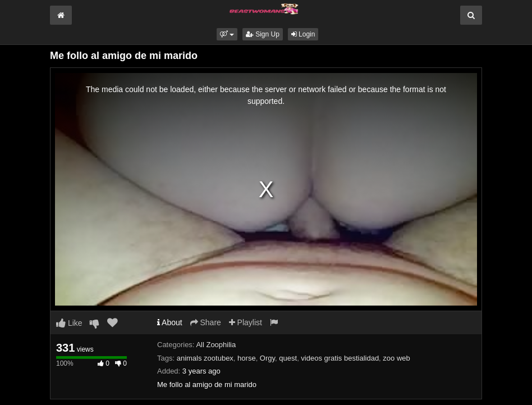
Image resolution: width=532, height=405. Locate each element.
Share (206, 322)
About (170, 322)
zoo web (396, 358)
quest (288, 358)
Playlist (246, 322)
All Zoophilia (216, 345)
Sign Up (263, 34)
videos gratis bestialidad (340, 358)
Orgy (267, 358)
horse (247, 358)
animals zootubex (205, 358)
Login (303, 34)
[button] (227, 34)
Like (69, 323)
